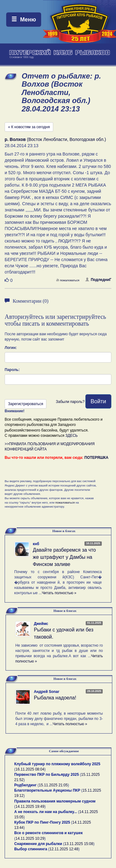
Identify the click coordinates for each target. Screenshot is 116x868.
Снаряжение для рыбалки (38, 844)
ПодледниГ (98, 280)
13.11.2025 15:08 (79, 844)
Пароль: (12, 370)
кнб (36, 544)
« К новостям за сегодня (29, 127)
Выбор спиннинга (31, 849)
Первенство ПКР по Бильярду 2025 (47, 775)
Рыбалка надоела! (55, 698)
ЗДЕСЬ (71, 436)
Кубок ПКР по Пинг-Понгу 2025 (42, 822)
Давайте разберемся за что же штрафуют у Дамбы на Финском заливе (64, 557)
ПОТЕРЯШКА (97, 458)
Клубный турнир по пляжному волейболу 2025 (57, 764)
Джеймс (41, 624)
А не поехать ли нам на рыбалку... (46, 812)
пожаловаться (68, 280)
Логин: (11, 348)
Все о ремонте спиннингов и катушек (48, 833)
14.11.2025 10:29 (30, 839)
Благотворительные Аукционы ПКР (47, 790)
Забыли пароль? (70, 402)
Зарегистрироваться (26, 404)
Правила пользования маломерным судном (55, 801)
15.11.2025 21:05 (53, 785)
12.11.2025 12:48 (64, 849)
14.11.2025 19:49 (30, 807)
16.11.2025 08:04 (30, 769)
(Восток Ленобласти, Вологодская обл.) (55, 139)
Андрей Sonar (46, 692)
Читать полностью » (59, 593)
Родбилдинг (25, 785)
